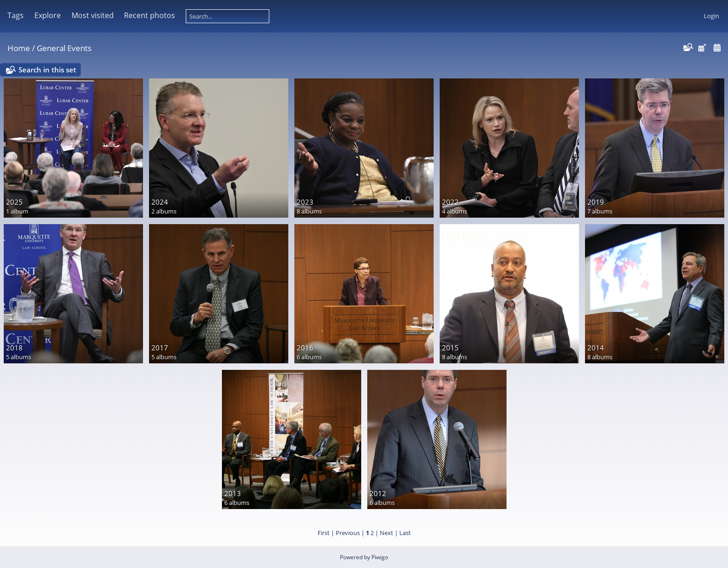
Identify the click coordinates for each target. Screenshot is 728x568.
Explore (48, 15)
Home (19, 48)
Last (405, 533)
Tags (16, 15)
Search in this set (47, 70)
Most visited (93, 15)
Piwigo (380, 557)
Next (387, 533)
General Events (64, 48)
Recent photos (149, 15)
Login (712, 16)
